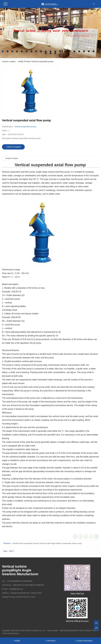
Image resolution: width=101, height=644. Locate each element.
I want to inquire (13, 147)
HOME (21, 61)
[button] (3, 51)
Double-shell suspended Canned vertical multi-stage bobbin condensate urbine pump (47, 543)
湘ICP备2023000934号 (70, 631)
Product (28, 61)
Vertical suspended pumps (43, 61)
